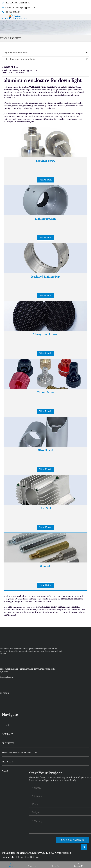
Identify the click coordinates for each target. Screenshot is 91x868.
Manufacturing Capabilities (19, 804)
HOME (5, 776)
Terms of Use (23, 857)
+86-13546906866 (16, 73)
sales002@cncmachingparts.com (23, 70)
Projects (7, 813)
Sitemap (35, 857)
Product (15, 38)
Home (3, 38)
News (5, 822)
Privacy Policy (9, 857)
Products (8, 795)
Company (7, 785)
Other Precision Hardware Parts (19, 59)
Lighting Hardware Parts (16, 53)
